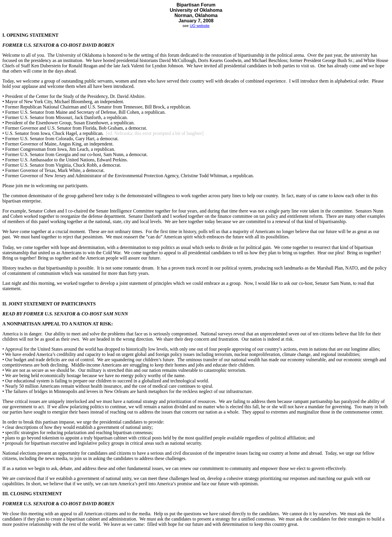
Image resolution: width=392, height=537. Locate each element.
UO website (200, 26)
